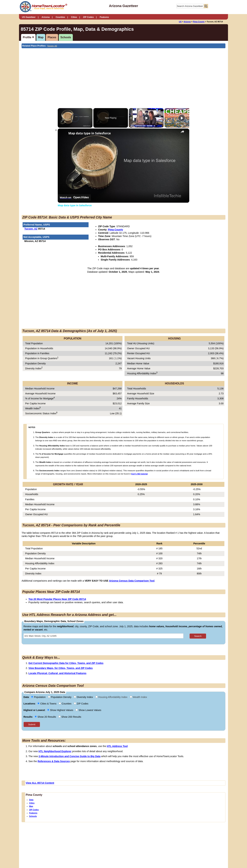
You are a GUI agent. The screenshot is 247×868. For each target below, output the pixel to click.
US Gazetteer (29, 17)
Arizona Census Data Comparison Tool (132, 581)
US (180, 22)
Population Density (60, 697)
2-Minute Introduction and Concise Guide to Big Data (69, 756)
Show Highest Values (61, 710)
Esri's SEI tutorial (140, 474)
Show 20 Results (46, 717)
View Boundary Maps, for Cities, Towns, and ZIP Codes (61, 668)
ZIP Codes (88, 17)
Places (52, 37)
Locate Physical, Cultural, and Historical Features (57, 673)
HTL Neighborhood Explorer (55, 751)
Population (39, 697)
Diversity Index (84, 697)
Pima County (199, 22)
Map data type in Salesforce (90, 133)
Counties (60, 17)
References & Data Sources (54, 761)
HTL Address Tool (117, 746)
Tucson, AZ (52, 46)
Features (104, 17)
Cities (74, 17)
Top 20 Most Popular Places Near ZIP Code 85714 (57, 599)
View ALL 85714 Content (40, 783)
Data (31, 800)
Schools (66, 37)
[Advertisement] (95, 74)
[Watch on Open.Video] (74, 198)
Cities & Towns (47, 704)
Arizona (46, 17)
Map (41, 37)
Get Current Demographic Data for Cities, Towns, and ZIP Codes (66, 663)
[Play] (146, 118)
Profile (27, 37)
